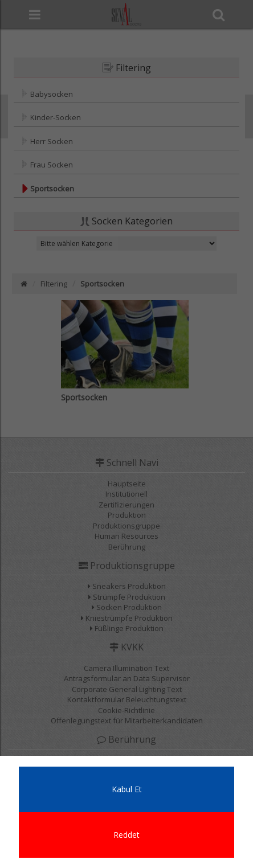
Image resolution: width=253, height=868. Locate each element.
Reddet (126, 835)
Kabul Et (127, 789)
